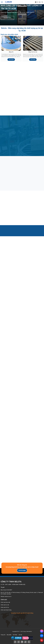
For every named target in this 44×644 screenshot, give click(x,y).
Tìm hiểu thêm (7, 18)
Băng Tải (11, 52)
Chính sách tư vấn (5, 605)
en (40, 2)
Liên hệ (20, 635)
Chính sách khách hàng (6, 610)
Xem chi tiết (11, 60)
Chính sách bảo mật (5, 602)
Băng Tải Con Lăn (33, 52)
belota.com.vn (8, 597)
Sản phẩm (9, 635)
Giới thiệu (15, 635)
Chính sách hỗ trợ (5, 607)
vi (38, 2)
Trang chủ (3, 635)
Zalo (42, 636)
